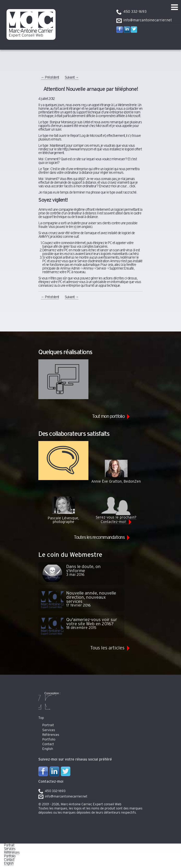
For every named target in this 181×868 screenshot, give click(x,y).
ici (75, 227)
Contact (9, 860)
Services (10, 849)
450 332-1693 (135, 12)
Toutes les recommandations (99, 538)
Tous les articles (107, 648)
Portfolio (10, 856)
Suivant (72, 78)
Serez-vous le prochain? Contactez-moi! (116, 510)
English (9, 864)
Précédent (50, 78)
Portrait (9, 845)
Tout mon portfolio (108, 417)
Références (12, 853)
